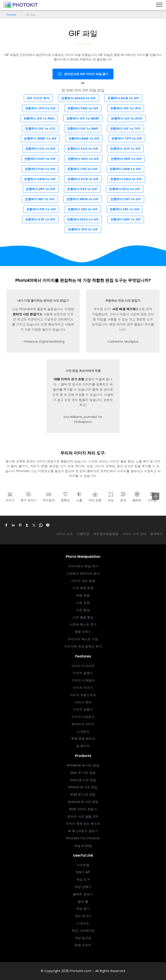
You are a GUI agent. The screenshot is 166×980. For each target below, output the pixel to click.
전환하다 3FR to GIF (83, 229)
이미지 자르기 (83, 688)
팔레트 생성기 (83, 894)
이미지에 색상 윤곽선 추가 (83, 646)
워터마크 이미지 (83, 724)
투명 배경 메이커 (83, 739)
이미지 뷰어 (83, 702)
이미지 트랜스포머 (83, 695)
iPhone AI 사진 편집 (83, 787)
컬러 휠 (83, 901)
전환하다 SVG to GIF (83, 149)
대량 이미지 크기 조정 (69, 379)
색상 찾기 (83, 909)
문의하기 (156, 534)
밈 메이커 (83, 746)
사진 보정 (83, 603)
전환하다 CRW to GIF (40, 179)
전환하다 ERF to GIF (41, 189)
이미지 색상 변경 (83, 581)
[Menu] (159, 5)
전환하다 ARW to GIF (125, 169)
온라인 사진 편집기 (26, 314)
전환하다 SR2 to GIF (83, 209)
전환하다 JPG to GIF (41, 108)
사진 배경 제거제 (124, 309)
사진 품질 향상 (83, 617)
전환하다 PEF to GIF (41, 209)
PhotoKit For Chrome (83, 838)
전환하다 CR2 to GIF (83, 169)
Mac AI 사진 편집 (83, 773)
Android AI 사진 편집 (83, 802)
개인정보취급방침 (106, 534)
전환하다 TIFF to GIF (127, 139)
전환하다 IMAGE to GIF (79, 98)
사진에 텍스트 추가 (83, 624)
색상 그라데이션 (83, 931)
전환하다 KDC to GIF (125, 189)
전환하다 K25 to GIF (82, 189)
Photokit (11, 15)
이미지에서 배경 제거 (83, 566)
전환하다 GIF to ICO (40, 129)
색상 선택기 (83, 887)
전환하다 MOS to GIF (83, 219)
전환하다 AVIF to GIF (40, 159)
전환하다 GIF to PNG (39, 118)
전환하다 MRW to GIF (83, 199)
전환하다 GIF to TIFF (125, 129)
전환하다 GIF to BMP (83, 129)
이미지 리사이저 (83, 666)
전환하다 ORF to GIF (126, 199)
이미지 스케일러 (83, 680)
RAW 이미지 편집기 (83, 809)
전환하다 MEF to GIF (126, 219)
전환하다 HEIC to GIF (83, 159)
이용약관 (83, 534)
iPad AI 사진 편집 (83, 794)
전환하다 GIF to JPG (126, 108)
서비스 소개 (65, 534)
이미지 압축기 (83, 673)
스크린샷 (83, 731)
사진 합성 (83, 610)
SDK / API (83, 872)
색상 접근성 (83, 938)
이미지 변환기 (83, 709)
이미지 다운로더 (83, 717)
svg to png (83, 846)
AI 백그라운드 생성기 (83, 831)
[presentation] (156, 496)
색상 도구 (83, 879)
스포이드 (83, 923)
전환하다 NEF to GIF (40, 199)
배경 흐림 (83, 595)
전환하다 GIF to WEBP (83, 118)
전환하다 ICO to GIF (41, 149)
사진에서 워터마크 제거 (83, 574)
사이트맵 (83, 865)
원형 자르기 (83, 632)
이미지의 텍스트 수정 (83, 639)
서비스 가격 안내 (134, 534)
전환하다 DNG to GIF (126, 179)
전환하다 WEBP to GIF (40, 139)
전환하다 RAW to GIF (123, 98)
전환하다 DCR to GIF (83, 179)
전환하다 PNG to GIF (83, 108)
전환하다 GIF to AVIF (127, 118)
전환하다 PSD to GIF (40, 169)
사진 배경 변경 (83, 588)
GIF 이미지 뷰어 (38, 98)
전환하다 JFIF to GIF (125, 149)
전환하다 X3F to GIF (40, 219)
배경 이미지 (83, 945)
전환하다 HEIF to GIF (126, 159)
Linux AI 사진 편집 (83, 780)
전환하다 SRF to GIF (125, 209)
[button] (6, 525)
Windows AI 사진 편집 (83, 765)
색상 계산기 (83, 916)
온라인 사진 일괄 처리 (83, 816)
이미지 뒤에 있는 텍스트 (83, 824)
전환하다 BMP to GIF (84, 139)
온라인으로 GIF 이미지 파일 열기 (83, 74)
